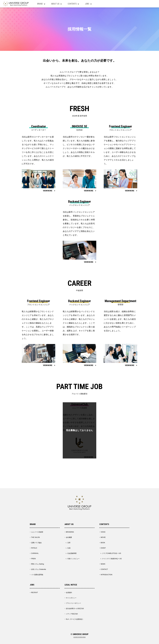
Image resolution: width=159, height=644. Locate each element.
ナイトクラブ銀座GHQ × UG (112, 559)
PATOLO (34, 548)
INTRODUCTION (107, 575)
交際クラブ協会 (36, 543)
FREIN (33, 559)
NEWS (103, 564)
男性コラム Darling (38, 564)
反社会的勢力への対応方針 (75, 609)
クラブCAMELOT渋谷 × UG (112, 553)
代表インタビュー (73, 559)
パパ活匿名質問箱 (37, 575)
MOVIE (103, 537)
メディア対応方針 (72, 614)
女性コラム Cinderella (39, 569)
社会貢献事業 (72, 553)
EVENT (103, 548)
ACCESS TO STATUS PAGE (79, 637)
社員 (69, 548)
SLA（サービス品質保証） (75, 619)
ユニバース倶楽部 (37, 532)
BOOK (103, 543)
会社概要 (69, 537)
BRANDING (70, 532)
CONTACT (104, 569)
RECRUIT (35, 593)
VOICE (103, 532)
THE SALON (35, 537)
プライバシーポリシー (73, 603)
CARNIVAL (35, 553)
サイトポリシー (71, 598)
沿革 (69, 543)
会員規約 (69, 593)
